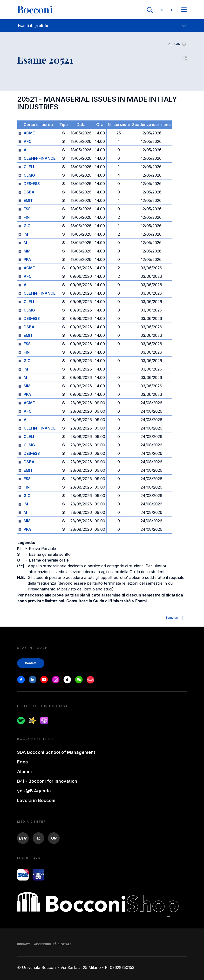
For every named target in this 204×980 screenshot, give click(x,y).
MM (27, 251)
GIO (27, 226)
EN (162, 10)
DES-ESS (32, 184)
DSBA (29, 192)
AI (26, 150)
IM (26, 234)
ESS (27, 209)
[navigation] (102, 26)
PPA (27, 259)
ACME (29, 133)
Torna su (175, 618)
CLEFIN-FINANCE (40, 158)
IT (173, 10)
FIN (27, 217)
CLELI (29, 167)
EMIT (28, 200)
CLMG (29, 175)
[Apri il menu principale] (184, 10)
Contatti (178, 44)
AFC (28, 141)
